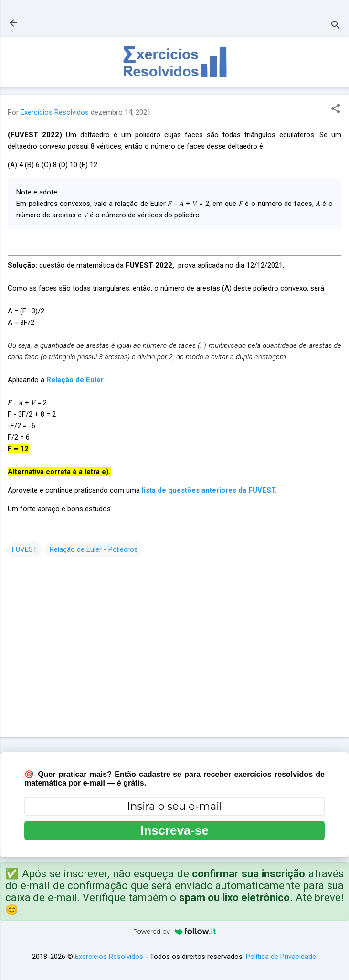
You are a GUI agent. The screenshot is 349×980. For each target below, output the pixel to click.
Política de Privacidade (281, 957)
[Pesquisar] (336, 26)
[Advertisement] (174, 655)
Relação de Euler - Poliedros (94, 549)
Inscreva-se (174, 830)
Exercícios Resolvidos (109, 957)
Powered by (175, 931)
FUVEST (25, 549)
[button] (336, 109)
